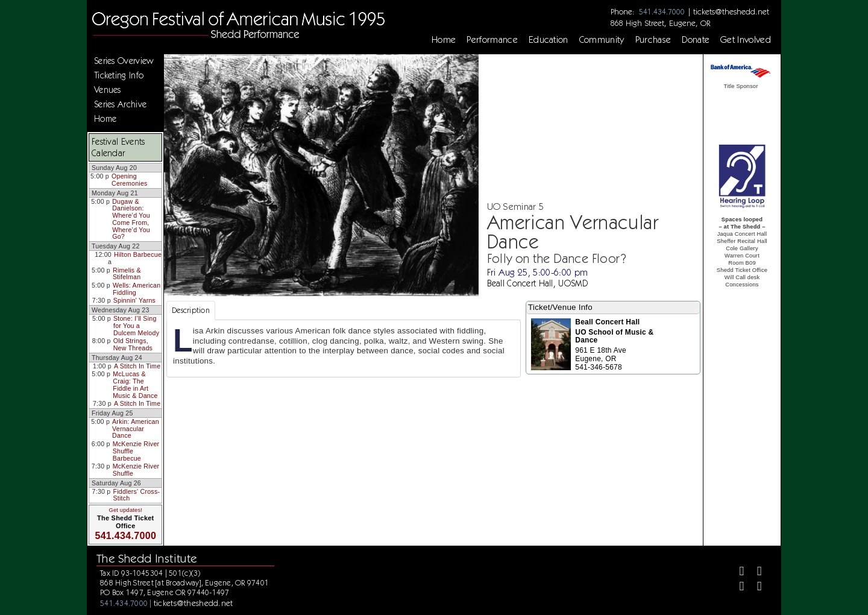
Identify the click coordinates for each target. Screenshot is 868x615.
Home (444, 40)
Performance (492, 40)
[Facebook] (737, 572)
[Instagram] (737, 588)
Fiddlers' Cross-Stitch (137, 495)
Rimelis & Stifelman (127, 274)
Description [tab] (191, 310)
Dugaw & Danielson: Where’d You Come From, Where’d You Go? (131, 219)
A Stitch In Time (137, 366)
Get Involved (746, 40)
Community (602, 40)
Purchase (653, 40)
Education (549, 40)
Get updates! (125, 510)
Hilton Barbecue (138, 254)
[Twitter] (754, 572)
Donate (696, 40)
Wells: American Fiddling (137, 289)
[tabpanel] (344, 348)
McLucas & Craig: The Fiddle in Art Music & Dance (135, 384)
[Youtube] (754, 588)
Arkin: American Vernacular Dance (136, 428)
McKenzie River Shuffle (136, 470)
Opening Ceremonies (130, 180)
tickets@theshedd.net (731, 11)
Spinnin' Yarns (134, 300)
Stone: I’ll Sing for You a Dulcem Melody (136, 325)
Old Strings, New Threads (133, 344)
